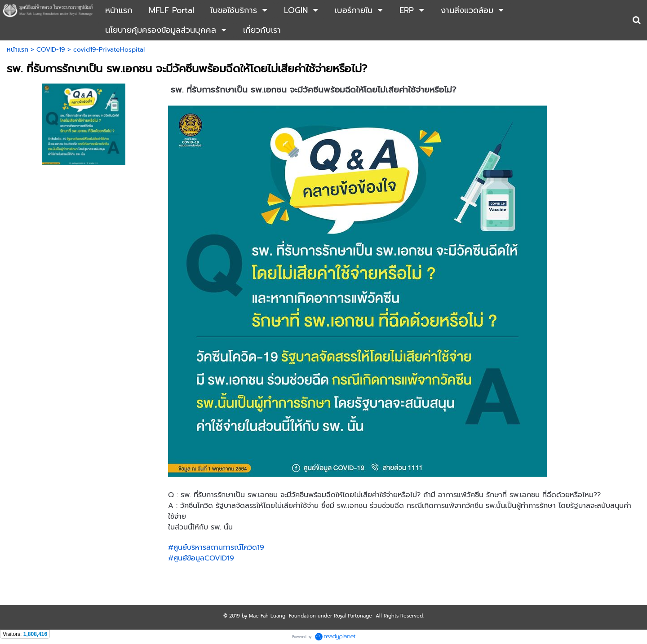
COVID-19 (51, 50)
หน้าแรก (18, 50)
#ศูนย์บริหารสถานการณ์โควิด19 (216, 547)
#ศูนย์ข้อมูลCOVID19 (201, 558)
